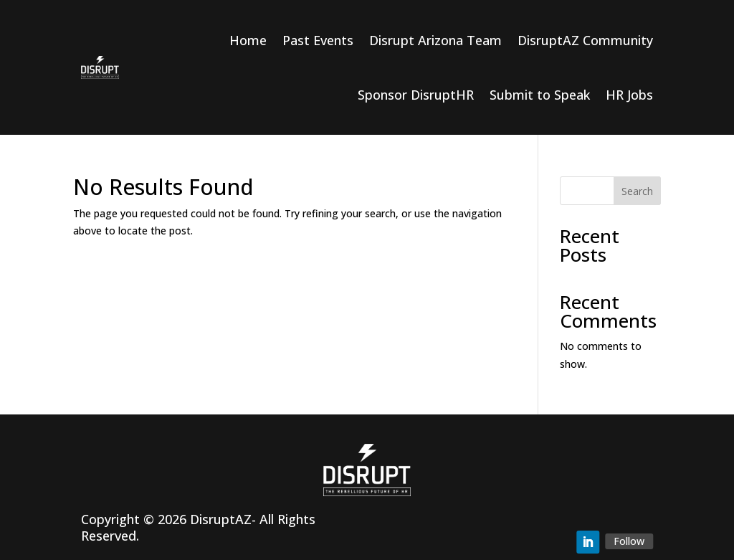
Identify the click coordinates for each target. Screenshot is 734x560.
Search (637, 191)
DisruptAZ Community (585, 40)
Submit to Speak (540, 95)
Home (248, 40)
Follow (629, 541)
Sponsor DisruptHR (416, 95)
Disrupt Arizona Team (435, 40)
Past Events (318, 40)
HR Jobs (629, 95)
